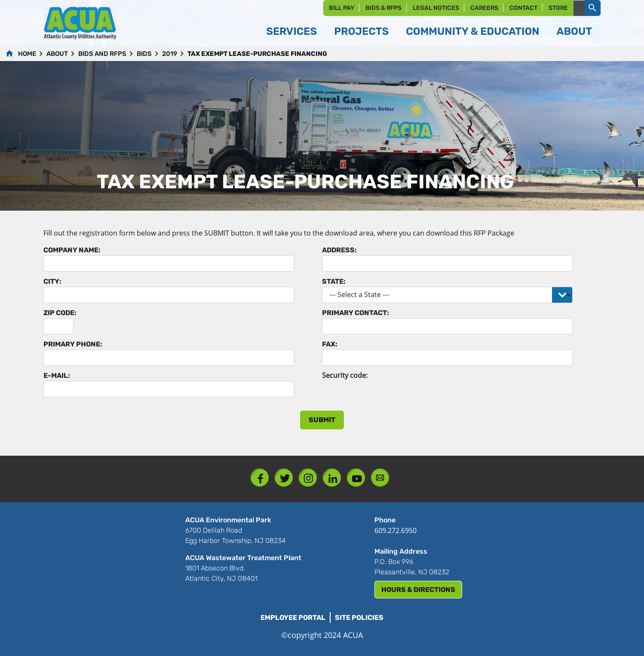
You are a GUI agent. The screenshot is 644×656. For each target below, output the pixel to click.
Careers (484, 8)
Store (558, 8)
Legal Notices (436, 8)
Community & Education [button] (472, 31)
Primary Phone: (73, 344)
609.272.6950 (396, 530)
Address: (339, 250)
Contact (523, 8)
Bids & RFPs (383, 8)
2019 (170, 54)
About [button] (574, 31)
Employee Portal (293, 618)
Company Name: (72, 250)
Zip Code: (60, 313)
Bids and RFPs (102, 54)
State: (334, 281)
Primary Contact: (356, 313)
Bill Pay (342, 8)
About (57, 54)
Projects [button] (361, 31)
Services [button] (291, 31)
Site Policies (359, 618)
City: (52, 281)
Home (27, 54)
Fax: (330, 344)
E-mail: (57, 376)
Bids (144, 54)
